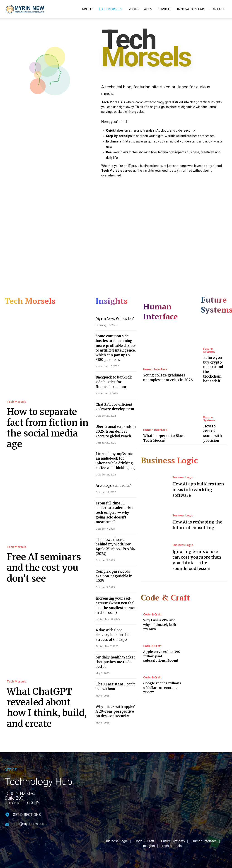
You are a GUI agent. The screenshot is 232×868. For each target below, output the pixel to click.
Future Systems (213, 346)
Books (133, 9)
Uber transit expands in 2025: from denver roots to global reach (116, 422)
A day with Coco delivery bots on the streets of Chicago (114, 599)
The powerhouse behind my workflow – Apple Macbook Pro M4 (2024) (114, 523)
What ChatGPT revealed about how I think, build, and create (44, 670)
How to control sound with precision (212, 423)
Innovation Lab (191, 9)
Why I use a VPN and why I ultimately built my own (160, 610)
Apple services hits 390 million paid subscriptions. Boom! (162, 641)
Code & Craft (152, 600)
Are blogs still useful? (111, 472)
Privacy (173, 842)
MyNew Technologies (86, 839)
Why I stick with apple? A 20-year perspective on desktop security (114, 670)
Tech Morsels (110, 9)
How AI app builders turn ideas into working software (198, 476)
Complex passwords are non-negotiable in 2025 (114, 546)
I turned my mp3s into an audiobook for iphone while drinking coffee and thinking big (116, 449)
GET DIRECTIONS (27, 773)
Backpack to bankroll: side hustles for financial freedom (115, 375)
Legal (201, 842)
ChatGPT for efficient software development (113, 399)
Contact (217, 9)
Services (164, 9)
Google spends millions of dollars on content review (162, 673)
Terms (188, 842)
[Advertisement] (116, 232)
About (87, 9)
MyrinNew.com (43, 839)
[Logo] (25, 9)
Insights (149, 804)
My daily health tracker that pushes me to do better (113, 624)
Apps (148, 9)
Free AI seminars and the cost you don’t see (45, 542)
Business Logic (182, 464)
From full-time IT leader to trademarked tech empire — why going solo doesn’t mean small (116, 496)
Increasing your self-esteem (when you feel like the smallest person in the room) (116, 571)
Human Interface (154, 359)
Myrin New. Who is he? (112, 317)
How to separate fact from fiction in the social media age (43, 418)
